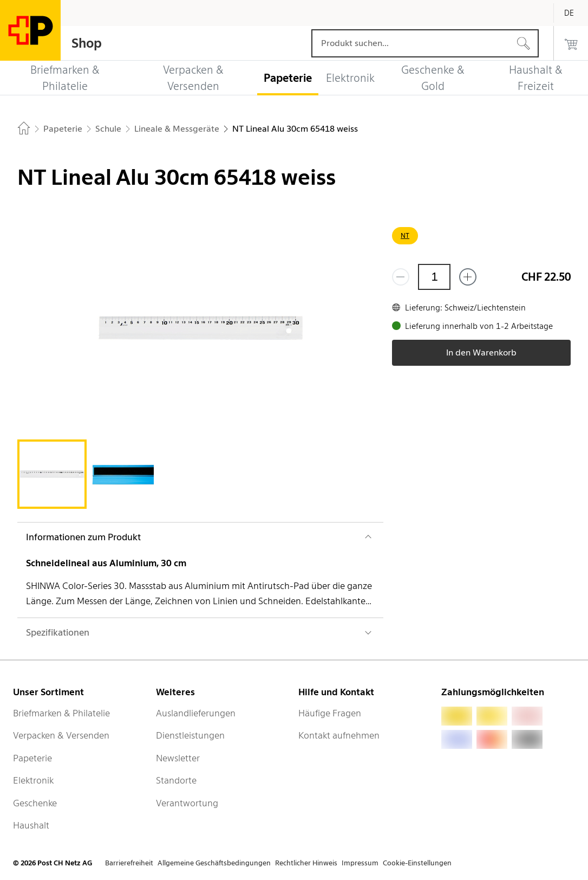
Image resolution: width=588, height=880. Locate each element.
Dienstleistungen (190, 735)
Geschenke (35, 803)
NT (405, 235)
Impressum (360, 863)
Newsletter (178, 758)
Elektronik (33, 780)
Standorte (176, 780)
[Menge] (434, 277)
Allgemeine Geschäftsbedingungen (214, 863)
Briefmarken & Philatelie (61, 713)
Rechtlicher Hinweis (306, 863)
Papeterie (32, 758)
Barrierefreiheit (129, 863)
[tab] (52, 474)
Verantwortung (187, 803)
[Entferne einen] (401, 277)
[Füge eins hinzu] (468, 277)
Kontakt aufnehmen (339, 735)
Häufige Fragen (330, 713)
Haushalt (31, 825)
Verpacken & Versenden (61, 735)
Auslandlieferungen (196, 713)
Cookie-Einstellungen (417, 863)
